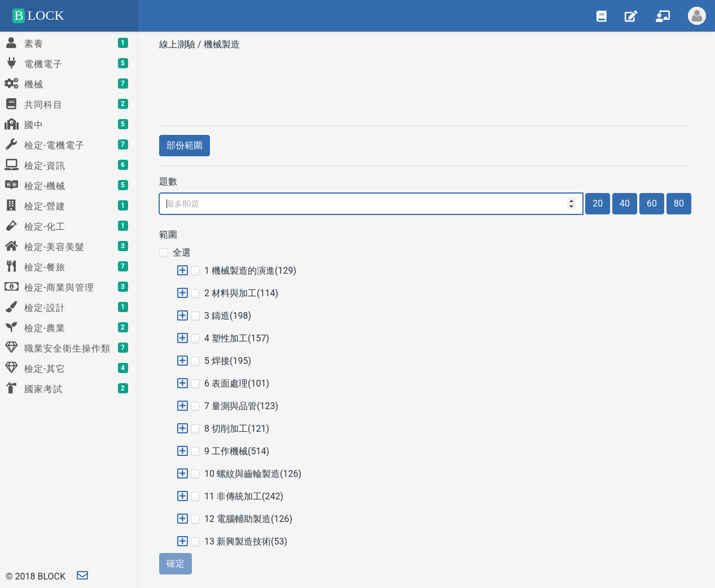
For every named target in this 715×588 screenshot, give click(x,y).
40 (625, 203)
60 (652, 203)
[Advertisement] (425, 84)
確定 (176, 563)
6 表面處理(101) (237, 383)
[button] (183, 271)
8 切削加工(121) (237, 429)
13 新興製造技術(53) (246, 541)
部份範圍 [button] (185, 145)
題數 (168, 181)
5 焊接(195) (228, 361)
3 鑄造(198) (228, 316)
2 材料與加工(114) (241, 293)
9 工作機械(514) (237, 451)
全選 (182, 253)
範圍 (168, 234)
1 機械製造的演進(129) (250, 271)
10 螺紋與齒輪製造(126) (253, 474)
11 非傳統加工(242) (244, 496)
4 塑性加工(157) (237, 338)
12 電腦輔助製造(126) (248, 519)
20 (598, 203)
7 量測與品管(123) (241, 406)
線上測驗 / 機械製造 (201, 44)
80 (679, 203)
